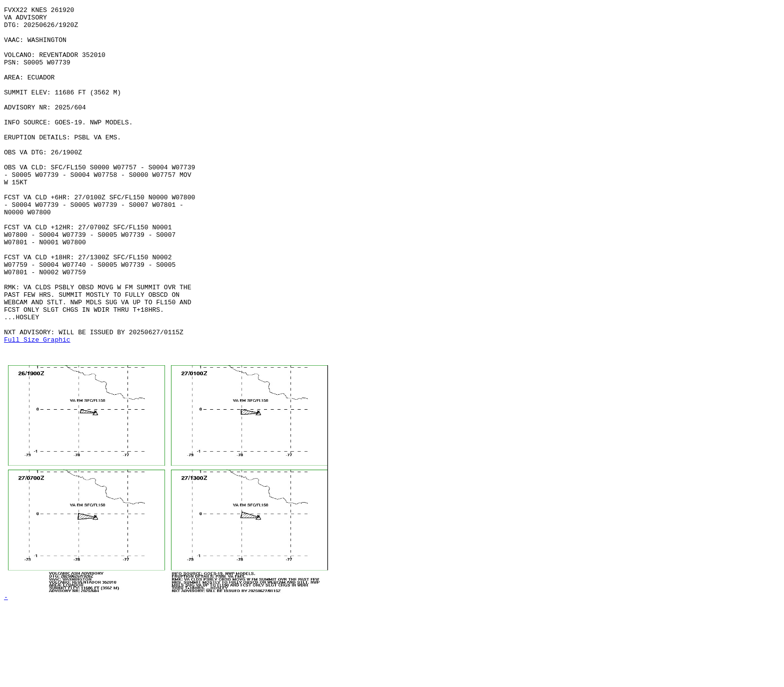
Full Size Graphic (37, 407)
